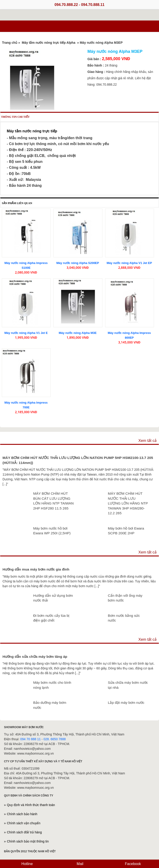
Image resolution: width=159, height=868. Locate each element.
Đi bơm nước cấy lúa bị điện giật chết (51, 618)
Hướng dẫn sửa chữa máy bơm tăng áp (35, 657)
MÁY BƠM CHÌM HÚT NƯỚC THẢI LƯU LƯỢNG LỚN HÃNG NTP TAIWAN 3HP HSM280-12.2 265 (128, 503)
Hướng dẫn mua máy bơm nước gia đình (36, 569)
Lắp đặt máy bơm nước (126, 703)
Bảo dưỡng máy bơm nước (50, 705)
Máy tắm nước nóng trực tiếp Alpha (49, 43)
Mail (80, 864)
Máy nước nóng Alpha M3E (78, 333)
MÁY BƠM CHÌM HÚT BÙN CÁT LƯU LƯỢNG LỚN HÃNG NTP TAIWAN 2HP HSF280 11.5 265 (53, 501)
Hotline (26, 864)
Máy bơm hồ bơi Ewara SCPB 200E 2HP (126, 531)
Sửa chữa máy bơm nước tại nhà (128, 685)
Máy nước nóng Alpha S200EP (78, 263)
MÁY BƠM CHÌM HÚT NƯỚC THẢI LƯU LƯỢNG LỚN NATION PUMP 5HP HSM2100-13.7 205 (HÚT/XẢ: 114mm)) (78, 460)
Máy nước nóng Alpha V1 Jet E (26, 333)
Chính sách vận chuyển (24, 823)
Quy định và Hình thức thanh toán (31, 805)
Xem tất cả (147, 441)
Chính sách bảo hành (22, 814)
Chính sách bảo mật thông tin (28, 841)
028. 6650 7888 (55, 739)
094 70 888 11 (31, 739)
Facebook (132, 864)
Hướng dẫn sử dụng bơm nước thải (53, 598)
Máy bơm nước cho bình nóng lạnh (52, 685)
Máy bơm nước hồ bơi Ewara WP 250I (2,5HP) (52, 531)
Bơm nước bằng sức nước (124, 618)
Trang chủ (10, 43)
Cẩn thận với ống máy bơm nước (125, 598)
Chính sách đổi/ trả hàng (24, 832)
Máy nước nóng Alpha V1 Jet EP (129, 263)
